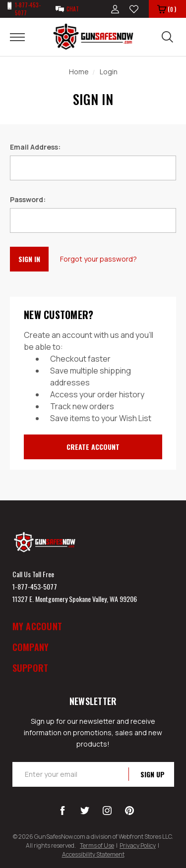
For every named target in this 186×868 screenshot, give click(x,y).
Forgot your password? (98, 259)
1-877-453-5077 (35, 586)
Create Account (93, 447)
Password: (28, 199)
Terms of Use (97, 845)
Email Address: (35, 147)
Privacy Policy (138, 845)
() (167, 10)
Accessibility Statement (93, 854)
